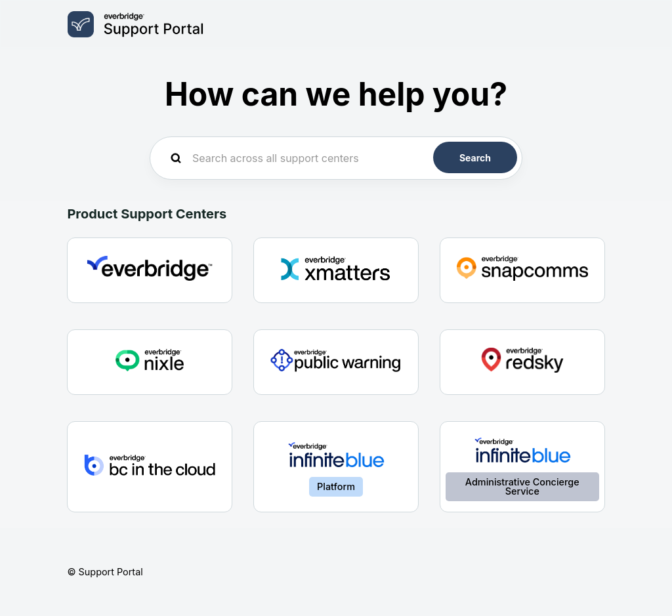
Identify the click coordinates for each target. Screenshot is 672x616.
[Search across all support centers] (336, 158)
